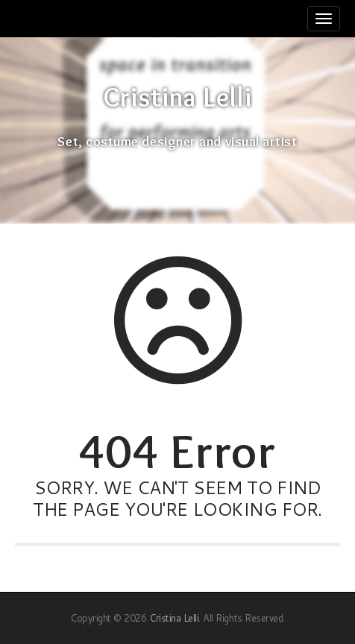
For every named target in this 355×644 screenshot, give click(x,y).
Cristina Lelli (177, 98)
